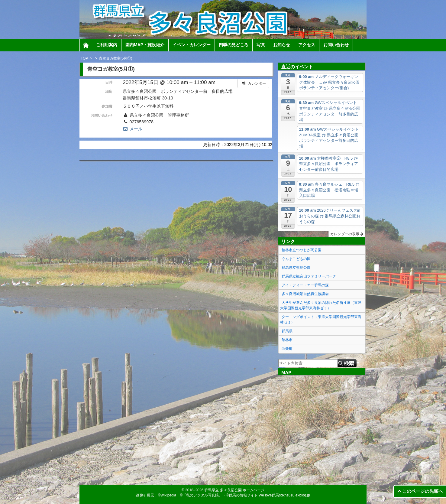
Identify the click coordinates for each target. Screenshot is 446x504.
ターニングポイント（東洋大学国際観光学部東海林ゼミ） (321, 320)
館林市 (287, 340)
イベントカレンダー (192, 45)
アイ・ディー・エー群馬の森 (305, 285)
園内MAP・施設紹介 (145, 45)
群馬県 (287, 331)
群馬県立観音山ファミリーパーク (309, 276)
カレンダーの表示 (347, 234)
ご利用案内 (107, 45)
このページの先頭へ (423, 491)
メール (132, 129)
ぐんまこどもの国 (296, 259)
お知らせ (282, 45)
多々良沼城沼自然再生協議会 (305, 294)
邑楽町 (287, 349)
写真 (261, 45)
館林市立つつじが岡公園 (302, 250)
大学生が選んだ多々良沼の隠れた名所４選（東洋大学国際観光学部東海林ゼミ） (321, 305)
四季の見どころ (234, 45)
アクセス (307, 45)
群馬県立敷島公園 (296, 268)
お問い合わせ (336, 45)
